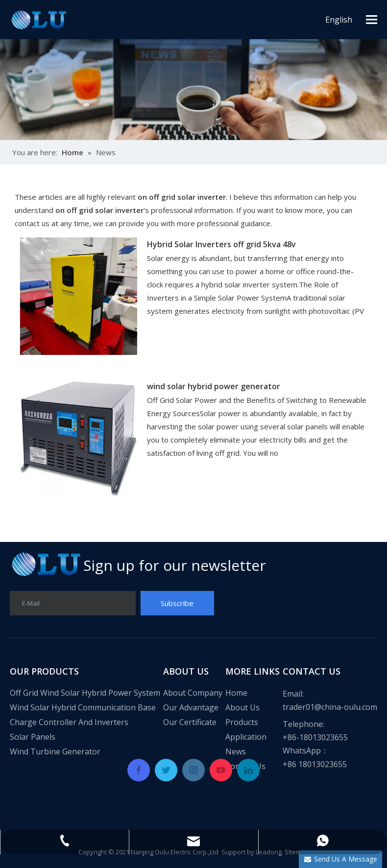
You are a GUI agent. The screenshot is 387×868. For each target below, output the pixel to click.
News (236, 751)
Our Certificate (190, 722)
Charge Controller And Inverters (69, 722)
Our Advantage (191, 707)
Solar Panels (33, 737)
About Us (242, 707)
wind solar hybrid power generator (214, 386)
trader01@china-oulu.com (330, 707)
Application (246, 737)
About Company (193, 693)
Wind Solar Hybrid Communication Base (83, 707)
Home (236, 693)
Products (242, 722)
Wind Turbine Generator (55, 751)
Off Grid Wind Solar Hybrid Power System (85, 693)
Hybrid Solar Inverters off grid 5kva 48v (221, 244)
